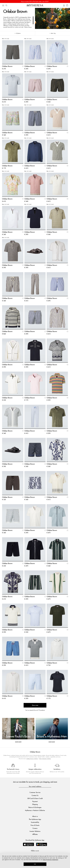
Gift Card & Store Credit (35, 798)
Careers (35, 828)
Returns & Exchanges (35, 807)
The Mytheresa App (35, 819)
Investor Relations (35, 831)
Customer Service (35, 792)
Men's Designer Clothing (45, 759)
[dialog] (35, 861)
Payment (35, 801)
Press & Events (35, 825)
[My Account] (64, 5)
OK (35, 864)
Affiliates (35, 834)
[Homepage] (35, 5)
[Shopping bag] (67, 5)
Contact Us (35, 795)
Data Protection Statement (50, 860)
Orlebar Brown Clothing (32, 759)
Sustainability (35, 822)
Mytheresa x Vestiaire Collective (35, 810)
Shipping (35, 804)
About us (35, 816)
